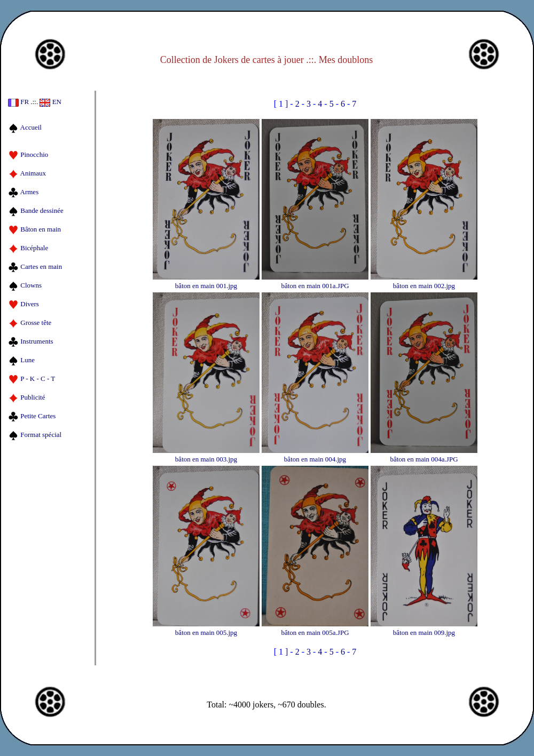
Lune (21, 360)
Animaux (27, 173)
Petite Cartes (32, 416)
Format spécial (35, 435)
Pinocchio (28, 154)
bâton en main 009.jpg (424, 628)
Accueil (25, 127)
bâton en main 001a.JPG (315, 281)
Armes (23, 192)
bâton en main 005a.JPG (315, 628)
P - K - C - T (32, 379)
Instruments (31, 341)
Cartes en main (35, 266)
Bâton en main (34, 229)
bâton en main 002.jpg (424, 281)
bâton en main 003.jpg (206, 455)
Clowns (25, 285)
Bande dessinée (36, 210)
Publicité (26, 397)
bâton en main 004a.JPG (424, 455)
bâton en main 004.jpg (315, 455)
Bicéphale (28, 248)
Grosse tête (30, 323)
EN (50, 102)
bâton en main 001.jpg (206, 281)
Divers (23, 304)
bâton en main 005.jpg (206, 628)
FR (18, 102)
